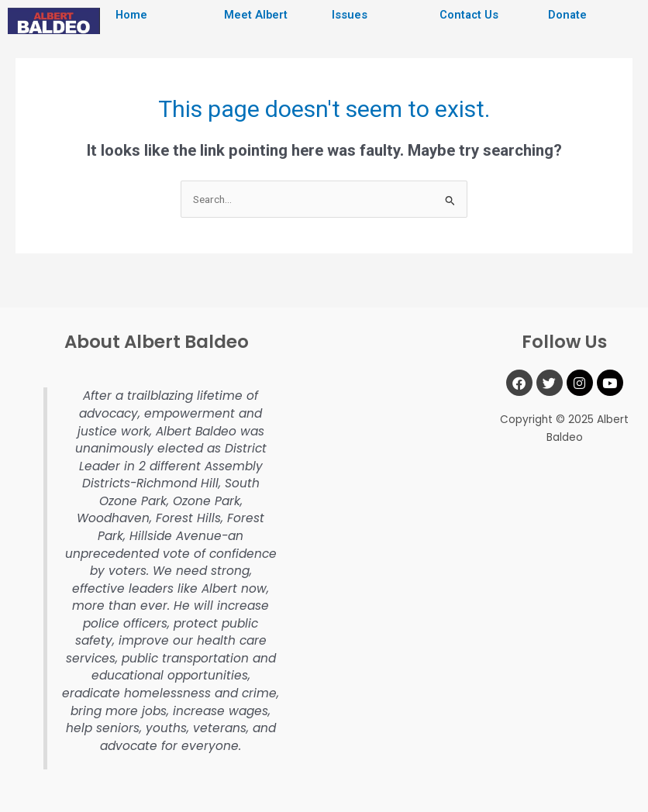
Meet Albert (256, 15)
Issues (350, 15)
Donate (567, 15)
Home (131, 15)
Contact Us (469, 15)
